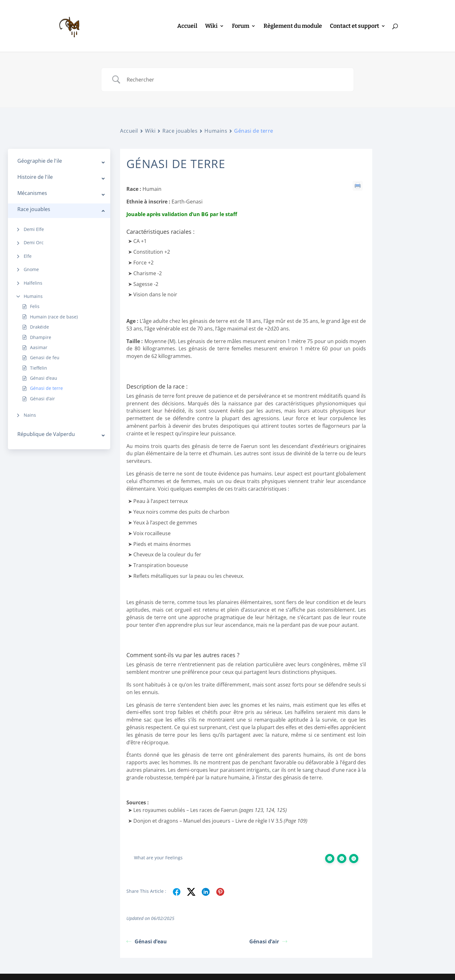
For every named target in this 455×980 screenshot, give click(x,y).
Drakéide (39, 327)
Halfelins (33, 283)
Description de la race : (416, 176)
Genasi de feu (45, 357)
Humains (33, 296)
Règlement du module (293, 27)
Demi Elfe (34, 229)
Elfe (28, 256)
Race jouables (180, 131)
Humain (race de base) (54, 317)
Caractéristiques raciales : (419, 166)
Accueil (187, 27)
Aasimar (39, 347)
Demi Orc (34, 242)
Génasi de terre (46, 388)
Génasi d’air (42, 399)
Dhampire (41, 337)
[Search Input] (235, 80)
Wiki (211, 27)
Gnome (31, 269)
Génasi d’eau (44, 378)
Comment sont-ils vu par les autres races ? (416, 190)
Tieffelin (39, 368)
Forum (241, 27)
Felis (35, 306)
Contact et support (355, 27)
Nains (30, 415)
